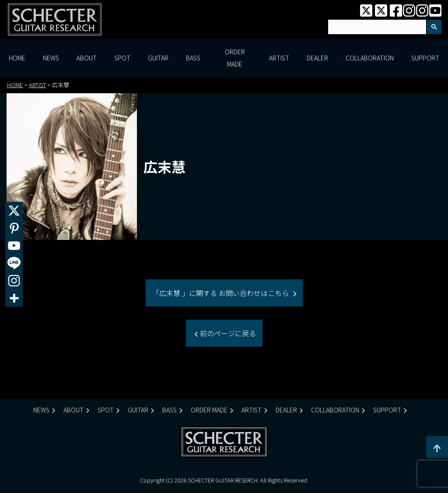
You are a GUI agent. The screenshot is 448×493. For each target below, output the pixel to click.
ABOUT (87, 58)
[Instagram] (14, 281)
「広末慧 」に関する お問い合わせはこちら (221, 293)
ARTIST (279, 58)
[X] (14, 211)
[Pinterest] (14, 228)
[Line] (14, 263)
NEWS (51, 58)
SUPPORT (425, 58)
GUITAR (158, 58)
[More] (14, 298)
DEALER (317, 58)
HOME (17, 58)
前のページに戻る (227, 333)
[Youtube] (14, 246)
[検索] (376, 27)
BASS (193, 58)
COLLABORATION (370, 58)
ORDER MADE (235, 58)
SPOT (122, 58)
